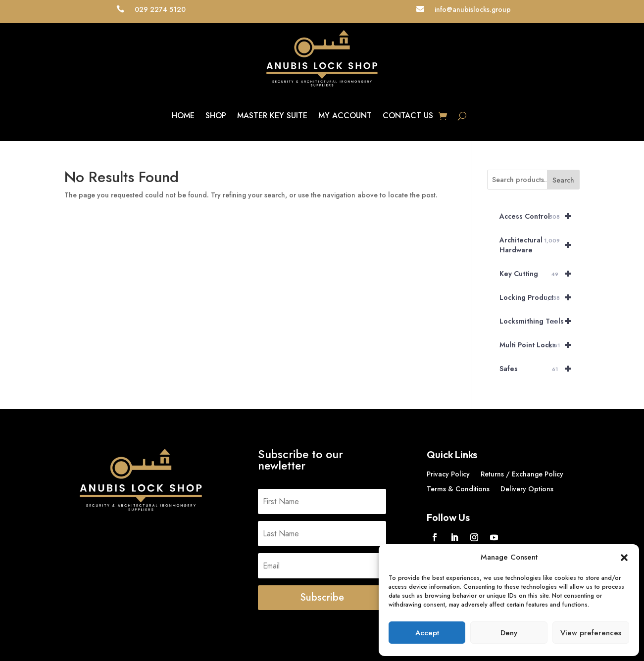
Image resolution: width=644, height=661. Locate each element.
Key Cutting (540, 274)
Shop (216, 116)
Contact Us (408, 116)
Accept (427, 633)
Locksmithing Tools (540, 321)
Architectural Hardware (540, 245)
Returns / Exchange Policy (522, 475)
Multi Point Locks (540, 345)
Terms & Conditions (458, 490)
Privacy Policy (448, 475)
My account (345, 116)
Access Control (540, 216)
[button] (624, 558)
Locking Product (540, 297)
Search (563, 180)
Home (183, 116)
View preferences (591, 633)
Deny (509, 633)
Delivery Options (527, 490)
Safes (540, 369)
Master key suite (272, 116)
